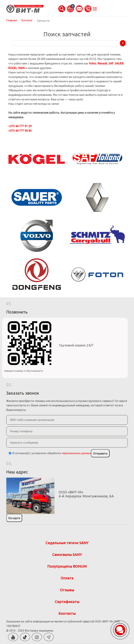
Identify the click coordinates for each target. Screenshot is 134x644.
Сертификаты (67, 602)
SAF (111, 63)
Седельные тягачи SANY (67, 543)
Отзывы (67, 590)
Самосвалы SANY (67, 555)
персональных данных (76, 453)
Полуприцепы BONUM (67, 566)
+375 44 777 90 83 (20, 131)
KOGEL (13, 68)
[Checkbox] (10, 453)
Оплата (67, 578)
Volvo (92, 63)
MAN (21, 68)
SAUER (119, 63)
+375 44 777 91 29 (20, 126)
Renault (102, 63)
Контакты (67, 613)
